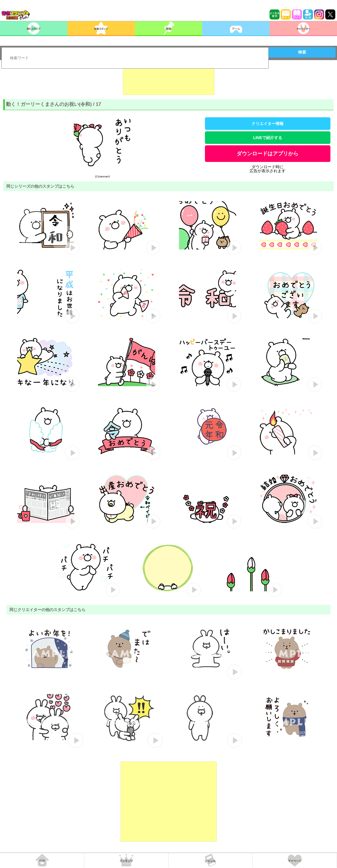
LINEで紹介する (268, 138)
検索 (302, 52)
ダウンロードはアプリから (268, 154)
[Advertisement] (169, 81)
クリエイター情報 (268, 124)
